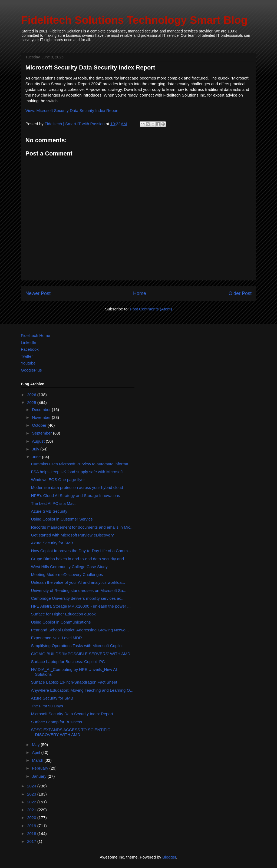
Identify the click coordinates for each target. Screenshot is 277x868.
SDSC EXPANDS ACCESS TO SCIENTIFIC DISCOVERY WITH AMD (71, 732)
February (41, 768)
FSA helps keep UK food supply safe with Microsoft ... (79, 472)
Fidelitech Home (35, 335)
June (37, 457)
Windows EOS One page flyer (58, 480)
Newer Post (38, 293)
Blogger (169, 857)
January (40, 776)
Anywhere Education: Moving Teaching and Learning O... (82, 690)
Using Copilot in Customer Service (62, 519)
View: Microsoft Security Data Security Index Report (72, 110)
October (40, 425)
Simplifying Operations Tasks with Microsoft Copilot (77, 646)
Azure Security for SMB (52, 543)
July (36, 449)
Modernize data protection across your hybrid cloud (77, 487)
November (42, 417)
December (42, 410)
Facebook (30, 349)
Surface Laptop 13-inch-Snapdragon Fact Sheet (74, 682)
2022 (32, 802)
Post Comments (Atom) (151, 309)
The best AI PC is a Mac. (53, 503)
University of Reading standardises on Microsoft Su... (79, 590)
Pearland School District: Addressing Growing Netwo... (80, 630)
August (39, 441)
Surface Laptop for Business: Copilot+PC (68, 662)
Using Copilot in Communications (61, 622)
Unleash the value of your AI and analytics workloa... (78, 582)
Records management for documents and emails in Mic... (82, 527)
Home (140, 293)
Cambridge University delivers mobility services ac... (78, 598)
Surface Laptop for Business (57, 722)
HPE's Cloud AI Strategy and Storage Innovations (76, 496)
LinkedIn (29, 342)
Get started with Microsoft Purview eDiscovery (72, 535)
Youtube (28, 363)
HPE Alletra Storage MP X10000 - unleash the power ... (81, 606)
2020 (32, 818)
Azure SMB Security (49, 511)
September (42, 433)
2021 (32, 810)
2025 (32, 402)
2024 (32, 786)
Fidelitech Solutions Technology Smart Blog (134, 20)
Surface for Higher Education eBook (63, 614)
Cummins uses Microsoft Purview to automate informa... (81, 464)
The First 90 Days (47, 706)
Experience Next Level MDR (57, 638)
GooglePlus (31, 370)
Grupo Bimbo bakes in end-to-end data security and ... (80, 559)
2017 (32, 841)
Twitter (27, 356)
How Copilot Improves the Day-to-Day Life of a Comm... (81, 551)
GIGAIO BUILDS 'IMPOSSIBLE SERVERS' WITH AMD (81, 654)
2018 (32, 834)
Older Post (240, 293)
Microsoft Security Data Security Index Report (72, 714)
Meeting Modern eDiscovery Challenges (67, 574)
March (38, 760)
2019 (32, 826)
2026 (32, 395)
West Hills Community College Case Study (69, 567)
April (37, 752)
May (36, 745)
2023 (32, 794)
